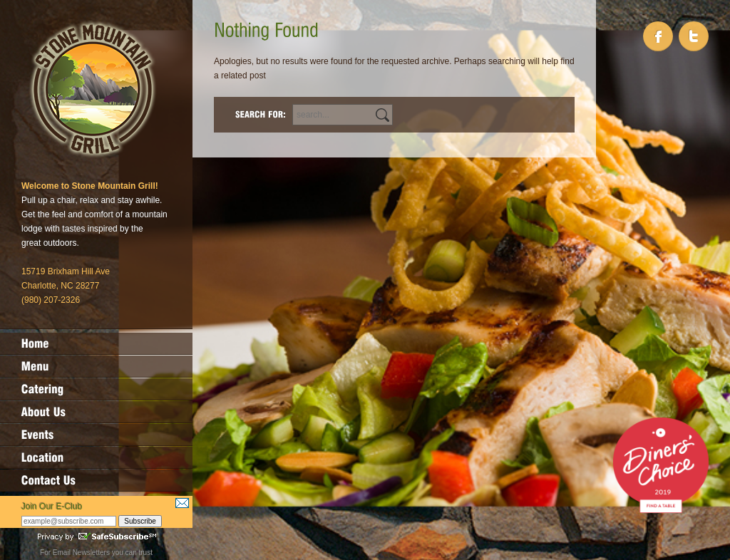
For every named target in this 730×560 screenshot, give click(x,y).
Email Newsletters (81, 553)
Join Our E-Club (52, 507)
